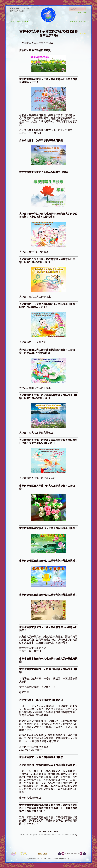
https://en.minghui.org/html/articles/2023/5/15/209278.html (48, 835)
